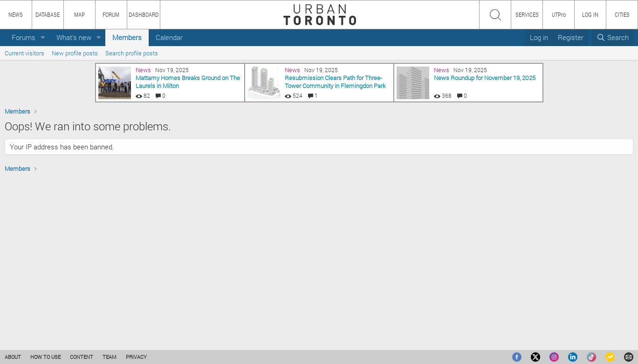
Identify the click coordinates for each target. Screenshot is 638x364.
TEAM (110, 357)
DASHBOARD (144, 14)
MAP (79, 14)
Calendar (169, 37)
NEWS (16, 14)
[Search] (613, 37)
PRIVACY (136, 357)
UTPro (559, 14)
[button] (43, 37)
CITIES (622, 14)
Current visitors (24, 53)
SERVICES (527, 14)
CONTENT (82, 357)
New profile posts (75, 53)
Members (127, 37)
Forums (24, 37)
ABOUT (13, 357)
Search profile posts (132, 53)
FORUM (111, 14)
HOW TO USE (45, 357)
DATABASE (48, 14)
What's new (74, 37)
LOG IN (590, 14)
